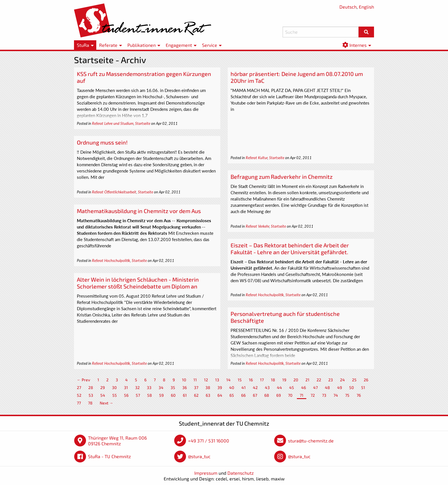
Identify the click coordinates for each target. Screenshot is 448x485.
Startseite (143, 123)
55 (115, 395)
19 (284, 380)
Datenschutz (241, 473)
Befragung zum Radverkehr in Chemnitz (282, 177)
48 (327, 387)
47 (315, 387)
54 (103, 395)
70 (290, 395)
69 (279, 395)
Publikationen (142, 45)
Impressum (206, 473)
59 (161, 395)
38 (208, 387)
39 (220, 387)
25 (354, 380)
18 (273, 380)
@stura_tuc (199, 456)
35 (173, 387)
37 (196, 387)
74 (336, 395)
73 (324, 395)
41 (244, 387)
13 (217, 380)
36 (185, 387)
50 (352, 387)
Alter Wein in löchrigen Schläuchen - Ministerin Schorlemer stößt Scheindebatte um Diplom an (138, 283)
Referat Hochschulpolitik (111, 260)
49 (340, 387)
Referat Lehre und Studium (113, 123)
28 (91, 387)
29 (103, 387)
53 (91, 395)
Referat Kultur (257, 158)
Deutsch (348, 7)
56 (126, 395)
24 (342, 380)
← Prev (84, 380)
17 (262, 380)
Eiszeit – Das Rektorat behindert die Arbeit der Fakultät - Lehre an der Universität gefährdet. (290, 248)
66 (243, 395)
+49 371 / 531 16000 (209, 441)
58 (150, 395)
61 (185, 395)
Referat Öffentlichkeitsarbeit (114, 192)
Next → (106, 403)
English (366, 7)
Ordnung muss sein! (102, 142)
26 (366, 380)
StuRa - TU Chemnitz (109, 456)
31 (126, 387)
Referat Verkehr (257, 226)
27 (79, 387)
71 (302, 395)
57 (138, 395)
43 (267, 387)
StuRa (83, 45)
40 (232, 387)
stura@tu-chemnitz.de (311, 441)
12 (206, 380)
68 (267, 395)
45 (292, 387)
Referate (108, 45)
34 (161, 387)
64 (220, 395)
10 (184, 380)
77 (79, 403)
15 (240, 380)
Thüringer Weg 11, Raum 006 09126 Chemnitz (117, 441)
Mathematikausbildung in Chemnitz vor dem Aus (139, 211)
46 (304, 387)
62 (196, 395)
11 (195, 380)
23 (331, 380)
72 (313, 395)
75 (347, 395)
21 (307, 380)
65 (232, 395)
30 (114, 387)
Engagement (179, 45)
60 (173, 395)
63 (208, 395)
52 (79, 395)
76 (359, 395)
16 (251, 380)
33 (149, 387)
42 (255, 387)
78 (90, 403)
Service (210, 45)
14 (228, 380)
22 (319, 380)
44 (279, 387)
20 (296, 380)
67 (255, 395)
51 (363, 387)
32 (137, 387)
